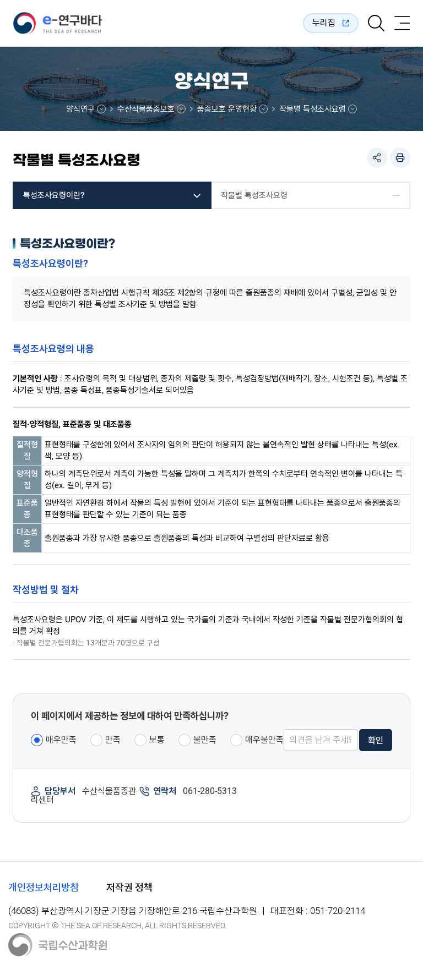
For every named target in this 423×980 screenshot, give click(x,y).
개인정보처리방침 (44, 887)
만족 (113, 740)
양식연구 (80, 109)
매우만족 (61, 740)
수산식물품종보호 (146, 109)
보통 (157, 740)
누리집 (324, 23)
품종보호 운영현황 (227, 109)
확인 (376, 740)
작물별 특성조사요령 (313, 109)
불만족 (205, 740)
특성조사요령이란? (54, 195)
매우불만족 (264, 740)
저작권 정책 (129, 887)
